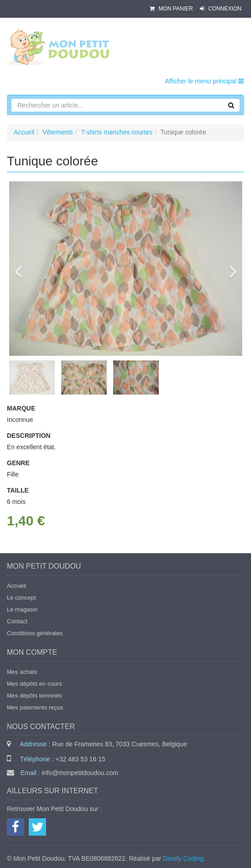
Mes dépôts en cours (34, 684)
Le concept (21, 598)
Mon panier (172, 9)
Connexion (221, 9)
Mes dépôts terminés (34, 696)
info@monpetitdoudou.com (80, 773)
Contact (17, 621)
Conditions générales (35, 633)
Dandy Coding (183, 858)
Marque (21, 408)
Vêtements (58, 132)
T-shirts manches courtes (117, 132)
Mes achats (22, 672)
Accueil (24, 132)
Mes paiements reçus (35, 707)
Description (29, 436)
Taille (18, 490)
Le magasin (22, 609)
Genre (18, 463)
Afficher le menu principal (204, 81)
